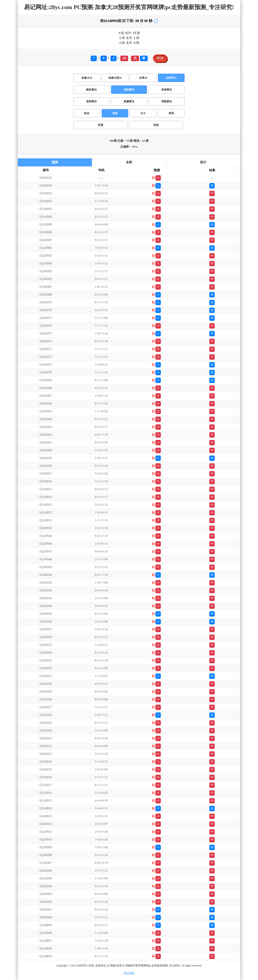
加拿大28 (87, 78)
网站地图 (129, 973)
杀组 (115, 113)
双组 (156, 125)
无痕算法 (129, 90)
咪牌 (160, 58)
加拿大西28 (115, 78)
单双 (171, 113)
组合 (87, 113)
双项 (101, 125)
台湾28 (143, 78)
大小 (143, 113)
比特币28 (171, 78)
